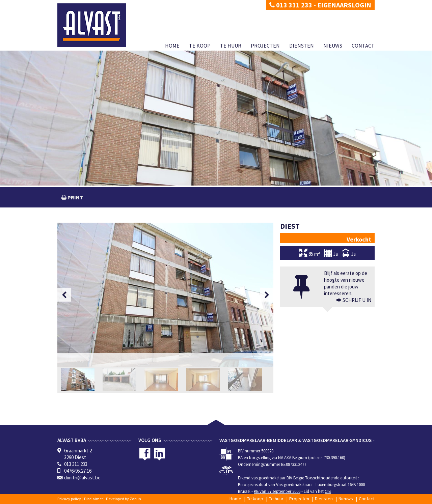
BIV (289, 478)
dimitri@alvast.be (82, 478)
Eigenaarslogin (344, 5)
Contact (363, 46)
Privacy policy (69, 499)
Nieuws (333, 46)
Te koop (200, 46)
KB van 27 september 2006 (277, 491)
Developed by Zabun (124, 499)
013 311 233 (291, 5)
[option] (165, 295)
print (75, 197)
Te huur (231, 46)
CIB (328, 491)
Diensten (302, 46)
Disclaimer (93, 499)
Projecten (265, 46)
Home (172, 46)
